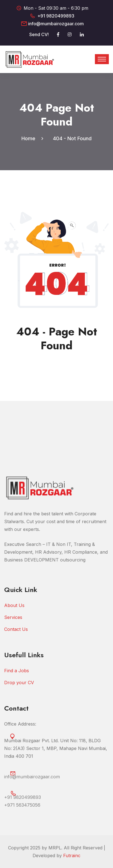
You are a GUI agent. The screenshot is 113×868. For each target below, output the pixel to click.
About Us (14, 605)
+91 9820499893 (56, 16)
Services (13, 617)
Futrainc (72, 856)
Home (30, 138)
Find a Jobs (17, 671)
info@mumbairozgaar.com (56, 24)
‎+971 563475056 (22, 805)
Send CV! (39, 34)
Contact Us (16, 629)
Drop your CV (19, 683)
